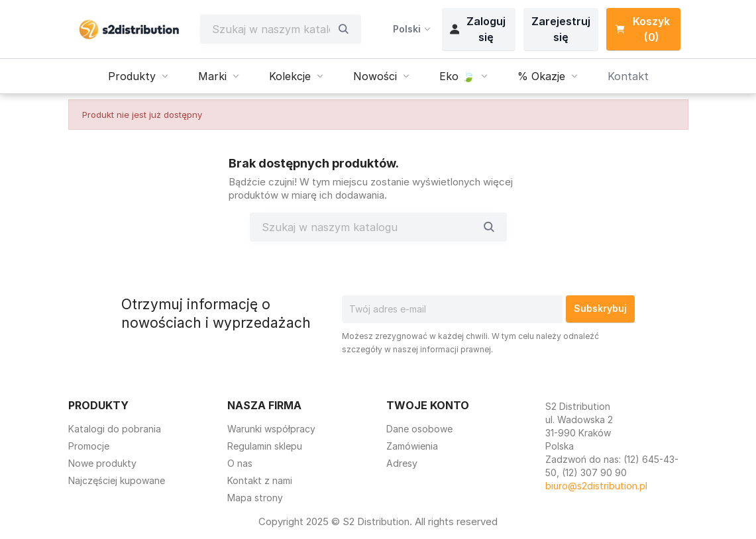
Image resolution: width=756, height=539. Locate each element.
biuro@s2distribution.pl (596, 486)
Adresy (402, 463)
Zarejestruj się (561, 29)
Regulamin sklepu (265, 446)
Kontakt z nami (260, 480)
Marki (220, 76)
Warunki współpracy (271, 429)
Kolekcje (298, 76)
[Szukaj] (271, 29)
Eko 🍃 (465, 76)
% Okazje (549, 76)
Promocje (89, 446)
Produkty (140, 76)
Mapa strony (255, 498)
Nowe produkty (102, 463)
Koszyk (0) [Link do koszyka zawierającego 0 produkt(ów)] (642, 29)
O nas (240, 463)
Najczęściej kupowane (117, 480)
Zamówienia (412, 446)
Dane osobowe (419, 429)
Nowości (383, 76)
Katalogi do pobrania (115, 429)
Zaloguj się (478, 29)
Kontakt (628, 76)
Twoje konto (428, 405)
